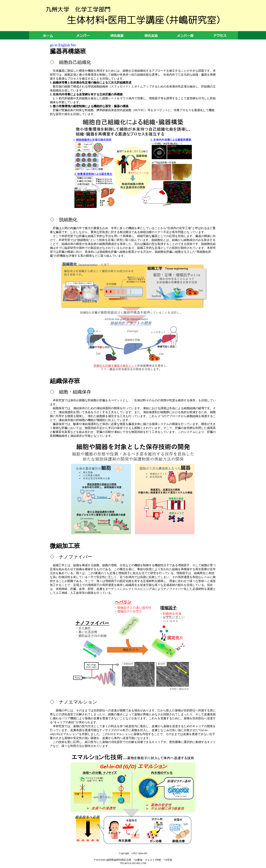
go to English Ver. (63, 45)
